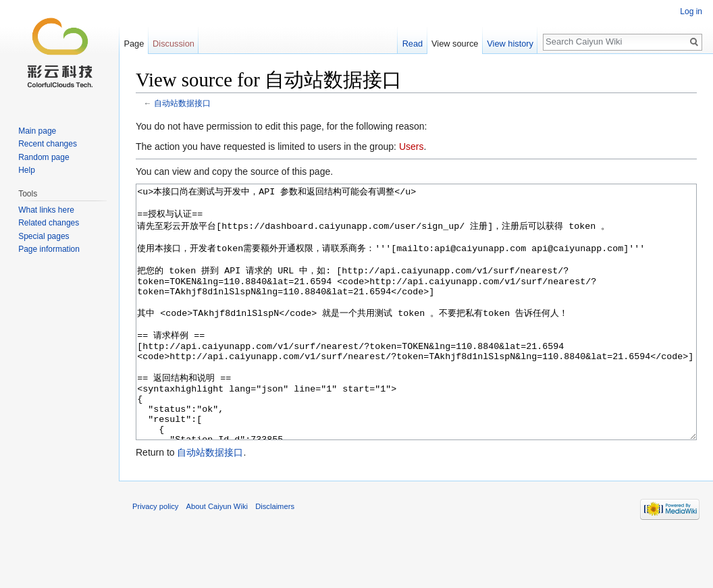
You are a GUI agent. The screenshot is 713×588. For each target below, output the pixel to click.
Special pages (44, 236)
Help (27, 170)
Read (413, 44)
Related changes (49, 223)
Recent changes (48, 144)
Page (134, 44)
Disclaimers (275, 557)
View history (510, 44)
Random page (44, 157)
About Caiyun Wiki (217, 557)
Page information (49, 249)
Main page (37, 131)
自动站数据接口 (182, 103)
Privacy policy (155, 557)
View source (455, 44)
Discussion (174, 44)
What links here (46, 210)
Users (412, 146)
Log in (691, 11)
